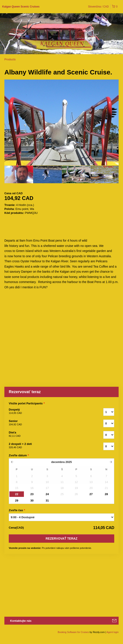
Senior (51, 423)
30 (32, 501)
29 (17, 501)
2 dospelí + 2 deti (51, 446)
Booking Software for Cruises (74, 632)
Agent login (113, 632)
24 (47, 494)
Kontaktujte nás (21, 621)
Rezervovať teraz (61, 539)
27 (91, 494)
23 (32, 494)
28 (106, 494)
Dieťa (51, 434)
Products (10, 59)
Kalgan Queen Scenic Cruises (21, 7)
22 (17, 494)
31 (47, 501)
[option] (19, 174)
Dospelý (51, 411)
